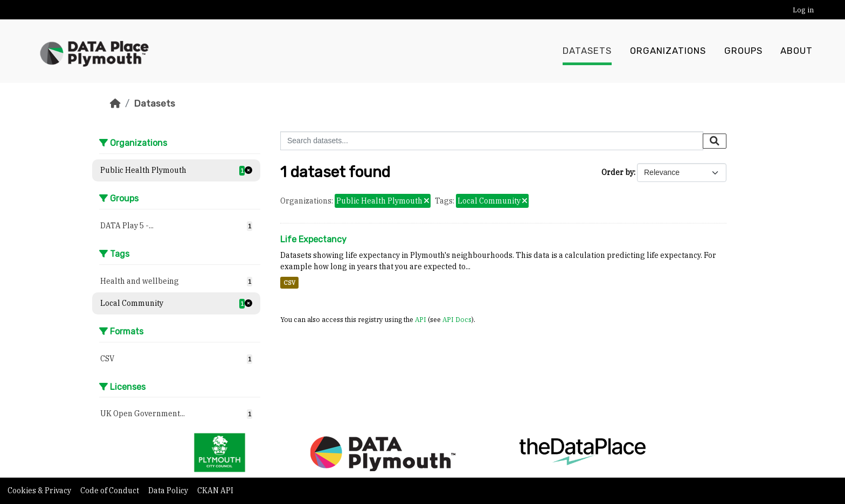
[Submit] (715, 141)
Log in (803, 10)
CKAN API (215, 491)
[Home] (115, 103)
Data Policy (169, 491)
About (796, 51)
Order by (618, 172)
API (421, 319)
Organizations (668, 51)
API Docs (457, 319)
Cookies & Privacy (40, 491)
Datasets (587, 51)
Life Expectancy (313, 239)
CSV (289, 283)
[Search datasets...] (492, 141)
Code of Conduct (110, 491)
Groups (743, 51)
